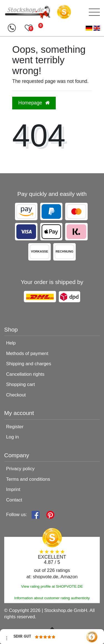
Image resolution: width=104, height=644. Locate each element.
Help (11, 343)
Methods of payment (27, 353)
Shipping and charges (29, 364)
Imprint (13, 489)
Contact (14, 500)
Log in (12, 437)
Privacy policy (20, 469)
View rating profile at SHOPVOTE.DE (52, 586)
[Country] (93, 28)
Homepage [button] (34, 103)
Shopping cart (21, 384)
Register (15, 427)
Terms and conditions (28, 479)
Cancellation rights (25, 374)
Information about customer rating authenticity (52, 598)
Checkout (16, 395)
